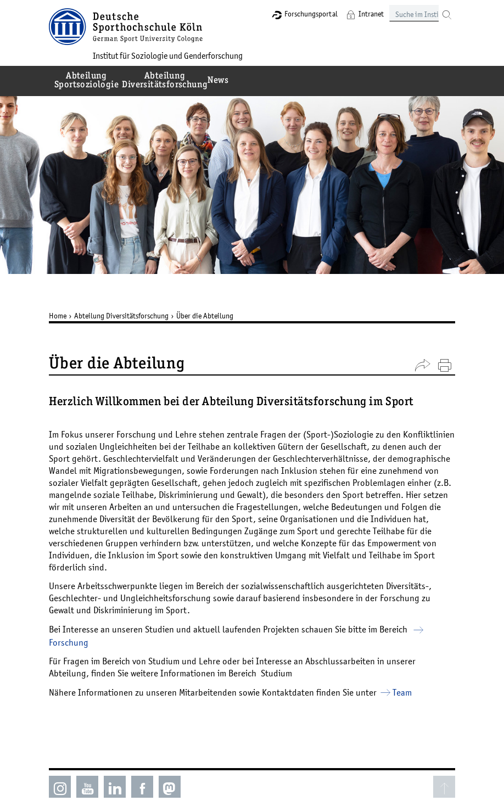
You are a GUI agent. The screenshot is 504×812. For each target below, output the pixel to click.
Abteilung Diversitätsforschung (121, 316)
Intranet (371, 14)
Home (58, 316)
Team (402, 692)
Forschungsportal (311, 14)
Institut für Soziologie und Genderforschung (168, 55)
